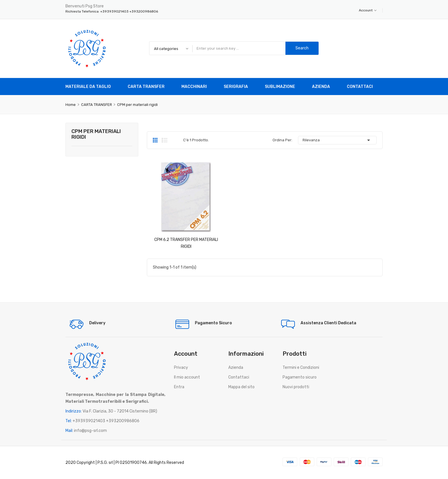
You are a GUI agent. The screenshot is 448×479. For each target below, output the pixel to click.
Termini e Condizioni (301, 368)
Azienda (236, 368)
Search (302, 48)
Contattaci (239, 377)
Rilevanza (337, 140)
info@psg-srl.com (90, 431)
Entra (179, 387)
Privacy (181, 368)
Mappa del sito (241, 387)
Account (368, 10)
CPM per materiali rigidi (96, 134)
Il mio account (187, 377)
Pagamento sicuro (300, 377)
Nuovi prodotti (296, 387)
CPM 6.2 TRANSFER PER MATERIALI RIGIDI (186, 243)
